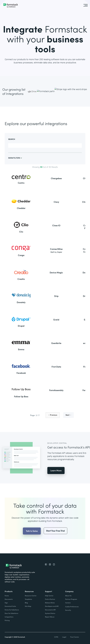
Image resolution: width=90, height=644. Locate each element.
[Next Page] (68, 415)
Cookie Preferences (72, 607)
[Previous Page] (53, 415)
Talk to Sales (32, 536)
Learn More (56, 470)
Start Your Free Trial (55, 536)
